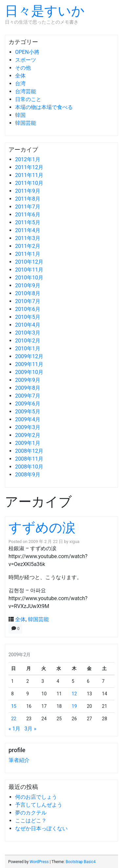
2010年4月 (28, 325)
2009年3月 (28, 427)
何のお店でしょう (36, 797)
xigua (75, 542)
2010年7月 (28, 301)
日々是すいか (45, 11)
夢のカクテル (31, 813)
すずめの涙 (42, 528)
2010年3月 (28, 333)
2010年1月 (28, 348)
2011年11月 (29, 175)
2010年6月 (28, 309)
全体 (20, 76)
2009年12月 (29, 356)
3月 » (30, 729)
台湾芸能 (26, 91)
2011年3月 (28, 238)
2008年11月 (29, 459)
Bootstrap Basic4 (81, 862)
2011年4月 (28, 230)
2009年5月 (28, 412)
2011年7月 (28, 207)
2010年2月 (28, 341)
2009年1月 (28, 443)
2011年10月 (29, 183)
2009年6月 (28, 404)
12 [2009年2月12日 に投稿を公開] (74, 694)
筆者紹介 (19, 760)
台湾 (20, 84)
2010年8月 (28, 293)
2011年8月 (28, 199)
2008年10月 (29, 467)
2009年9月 (28, 380)
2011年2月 (28, 246)
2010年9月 (28, 285)
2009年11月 (29, 364)
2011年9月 (28, 191)
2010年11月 (29, 270)
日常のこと (28, 99)
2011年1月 (28, 254)
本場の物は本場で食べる (44, 107)
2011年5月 (28, 222)
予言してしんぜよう (39, 805)
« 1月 (14, 729)
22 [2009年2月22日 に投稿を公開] (14, 719)
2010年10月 (29, 278)
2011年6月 (28, 215)
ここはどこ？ (31, 821)
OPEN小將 (27, 52)
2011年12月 (29, 167)
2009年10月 (29, 372)
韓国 (20, 115)
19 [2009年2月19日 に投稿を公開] (74, 706)
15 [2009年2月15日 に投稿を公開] (14, 706)
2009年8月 (28, 388)
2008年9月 (28, 475)
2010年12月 (29, 262)
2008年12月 (29, 451)
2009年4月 (28, 419)
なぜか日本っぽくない (41, 828)
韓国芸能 (26, 123)
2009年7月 (28, 396)
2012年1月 (28, 159)
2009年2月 (28, 435)
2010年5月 (28, 317)
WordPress (39, 862)
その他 (23, 68)
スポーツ (26, 60)
